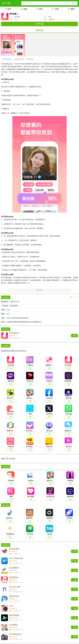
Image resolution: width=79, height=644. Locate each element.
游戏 (24, 9)
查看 (74, 336)
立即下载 (39, 24)
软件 (8, 9)
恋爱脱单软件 (7, 59)
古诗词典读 (13, 625)
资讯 (39, 9)
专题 (55, 9)
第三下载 (6, 3)
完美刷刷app (14, 577)
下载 (74, 551)
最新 (71, 9)
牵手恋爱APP (14, 333)
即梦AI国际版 (14, 615)
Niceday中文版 (15, 587)
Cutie (11, 606)
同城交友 (30, 59)
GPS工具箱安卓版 (16, 558)
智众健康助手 (14, 568)
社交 (16, 19)
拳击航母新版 (14, 549)
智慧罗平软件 (14, 596)
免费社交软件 (19, 59)
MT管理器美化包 (15, 634)
